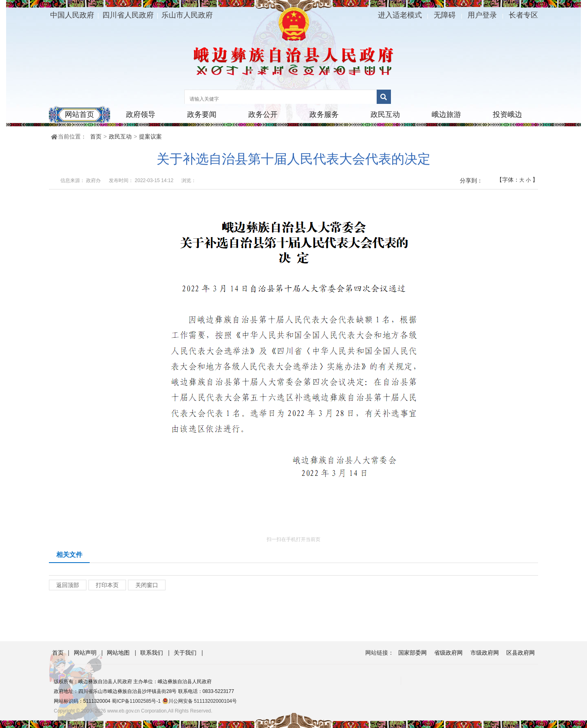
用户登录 (482, 15)
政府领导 (141, 114)
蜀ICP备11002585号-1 (136, 701)
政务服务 (324, 114)
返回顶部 (68, 585)
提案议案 (150, 136)
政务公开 (263, 114)
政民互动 (385, 114)
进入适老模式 (400, 15)
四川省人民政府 (128, 15)
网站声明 (86, 653)
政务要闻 (202, 114)
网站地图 (119, 653)
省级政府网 (448, 653)
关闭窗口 (147, 585)
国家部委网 (413, 653)
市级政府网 (485, 653)
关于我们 (186, 653)
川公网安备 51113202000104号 (200, 701)
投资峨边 (508, 114)
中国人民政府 (72, 15)
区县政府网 (521, 653)
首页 (96, 136)
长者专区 (523, 15)
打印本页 (107, 585)
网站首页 (79, 114)
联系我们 (152, 653)
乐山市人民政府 (187, 15)
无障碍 (445, 15)
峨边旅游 (446, 114)
